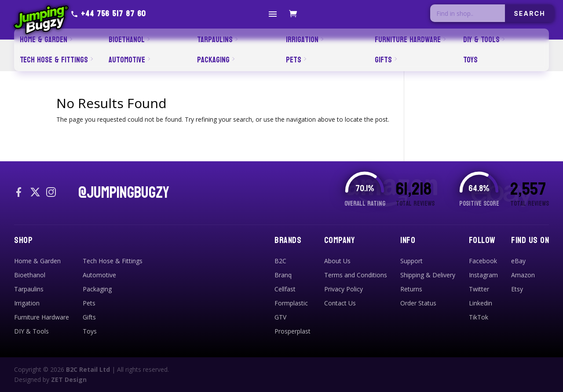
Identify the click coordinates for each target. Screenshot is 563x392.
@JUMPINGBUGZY (124, 193)
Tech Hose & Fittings (113, 261)
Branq (283, 275)
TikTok (479, 317)
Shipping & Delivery (428, 275)
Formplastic (291, 303)
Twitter (479, 289)
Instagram (483, 275)
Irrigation (27, 303)
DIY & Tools (31, 331)
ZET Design (69, 379)
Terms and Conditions (356, 275)
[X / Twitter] (35, 193)
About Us (337, 261)
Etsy (517, 289)
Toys (90, 331)
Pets (89, 303)
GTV (280, 317)
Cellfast (285, 289)
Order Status (418, 303)
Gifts (89, 317)
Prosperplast (292, 331)
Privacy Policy (344, 289)
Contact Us (340, 303)
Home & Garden (37, 261)
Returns (411, 289)
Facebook (483, 261)
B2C (280, 261)
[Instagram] (51, 193)
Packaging (97, 289)
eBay (518, 261)
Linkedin (481, 303)
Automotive (99, 275)
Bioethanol (30, 275)
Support (411, 261)
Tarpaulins (29, 289)
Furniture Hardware (42, 317)
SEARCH (530, 13)
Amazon (523, 275)
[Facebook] (19, 193)
